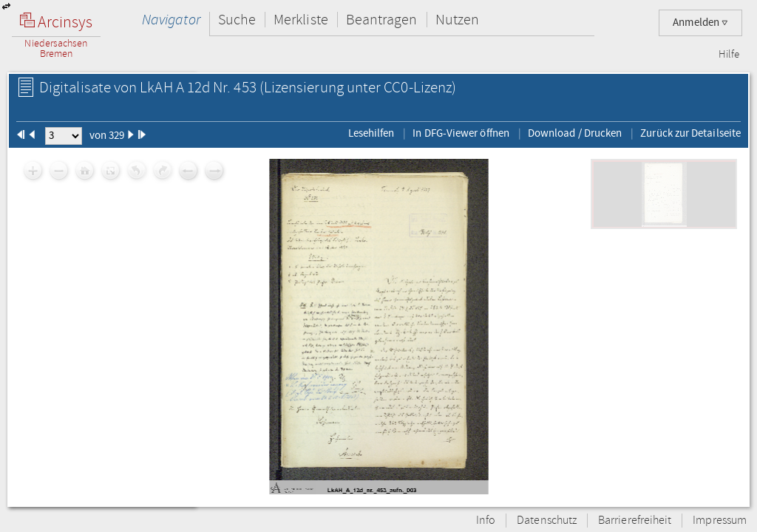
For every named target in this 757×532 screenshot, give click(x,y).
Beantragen (382, 20)
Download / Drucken (575, 133)
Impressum (720, 521)
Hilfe (729, 55)
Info (486, 521)
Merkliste (301, 20)
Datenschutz (547, 521)
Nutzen (457, 20)
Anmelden (700, 23)
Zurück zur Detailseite (690, 133)
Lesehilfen (371, 133)
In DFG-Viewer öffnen (461, 133)
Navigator (171, 20)
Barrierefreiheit (635, 521)
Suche (237, 20)
